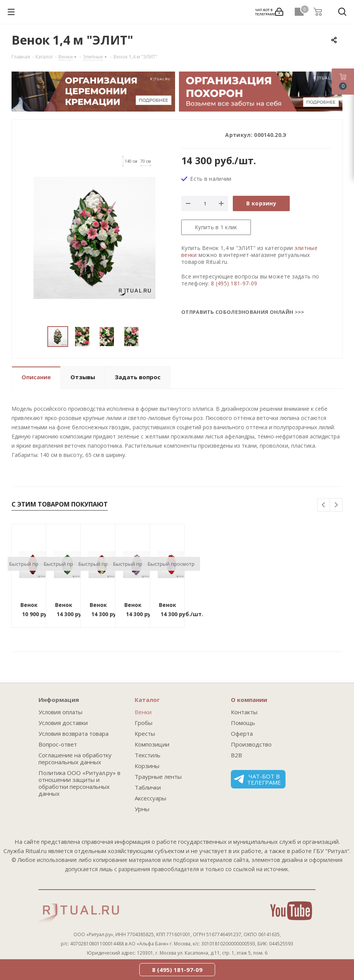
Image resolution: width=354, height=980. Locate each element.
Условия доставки (63, 723)
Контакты (244, 712)
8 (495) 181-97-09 (234, 283)
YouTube (291, 911)
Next (336, 505)
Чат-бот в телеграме (257, 779)
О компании (249, 700)
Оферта (242, 733)
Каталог (147, 700)
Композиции (152, 744)
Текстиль (148, 755)
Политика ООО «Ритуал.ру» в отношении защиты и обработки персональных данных (79, 783)
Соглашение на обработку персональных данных (75, 758)
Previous (324, 505)
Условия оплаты (60, 712)
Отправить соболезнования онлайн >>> (243, 312)
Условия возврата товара (73, 733)
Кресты (145, 733)
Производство (251, 744)
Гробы (144, 723)
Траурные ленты (158, 777)
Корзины (147, 766)
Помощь (243, 723)
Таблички (148, 787)
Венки (143, 712)
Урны (142, 809)
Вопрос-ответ (58, 744)
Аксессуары (150, 798)
